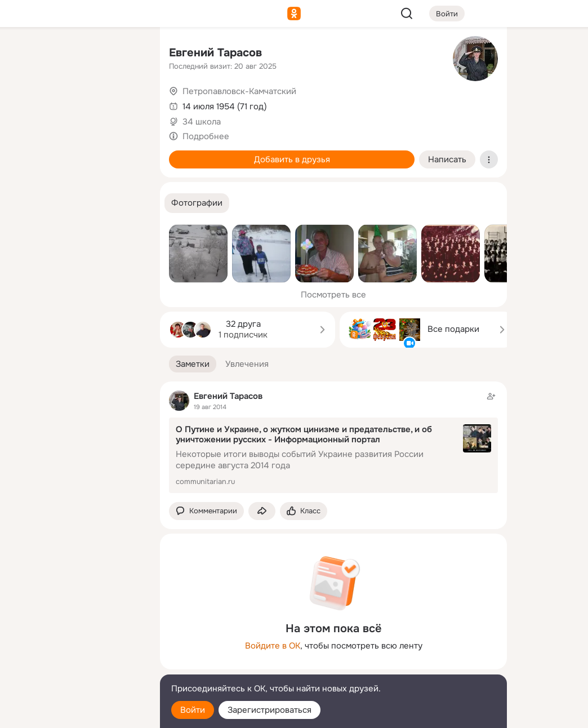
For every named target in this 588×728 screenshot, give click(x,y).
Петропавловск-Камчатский (239, 91)
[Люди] (77, 104)
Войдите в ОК (273, 646)
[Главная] (27, 54)
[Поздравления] (77, 153)
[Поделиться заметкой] (262, 511)
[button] (197, 203)
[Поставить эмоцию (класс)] (304, 511)
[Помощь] (27, 203)
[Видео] (126, 104)
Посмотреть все (333, 295)
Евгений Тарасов (215, 53)
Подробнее (206, 136)
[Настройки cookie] (77, 713)
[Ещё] (77, 641)
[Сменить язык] (77, 665)
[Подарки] (27, 153)
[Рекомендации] (77, 203)
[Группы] (126, 54)
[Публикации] (27, 104)
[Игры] (126, 153)
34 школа (202, 122)
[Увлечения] (77, 54)
